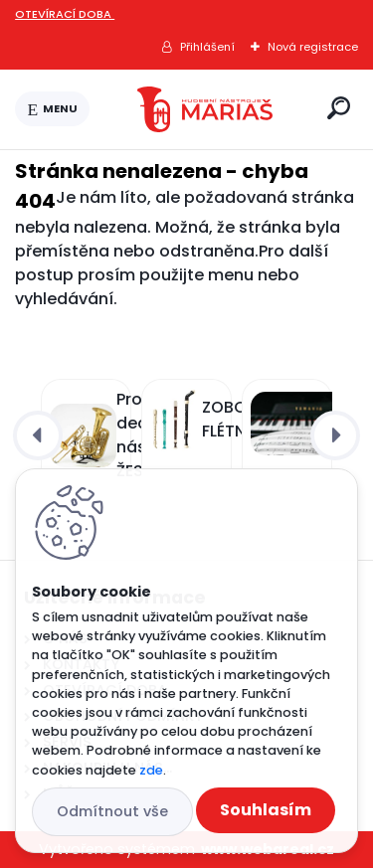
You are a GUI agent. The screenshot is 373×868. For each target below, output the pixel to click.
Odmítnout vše (112, 811)
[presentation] (38, 435)
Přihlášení (207, 47)
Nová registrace (313, 47)
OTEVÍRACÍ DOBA (65, 14)
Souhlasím (266, 810)
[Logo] (205, 109)
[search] (339, 108)
